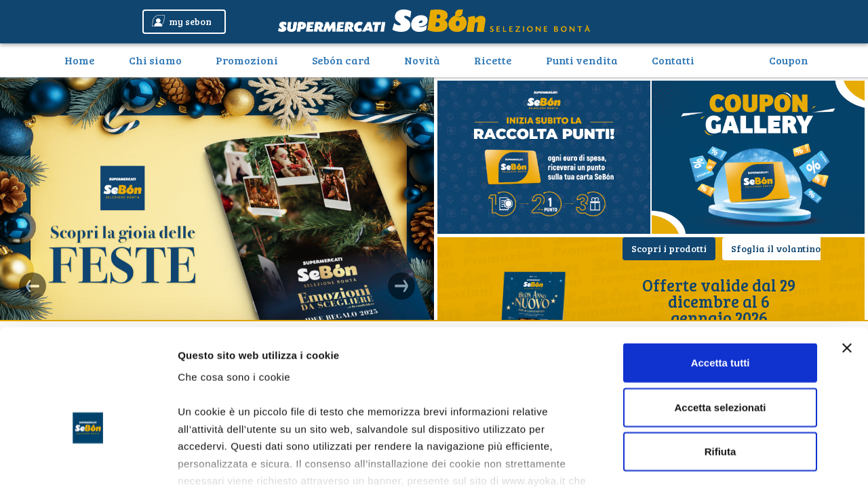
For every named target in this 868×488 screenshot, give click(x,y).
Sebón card (341, 60)
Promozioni (247, 60)
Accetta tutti (721, 281)
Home (85, 60)
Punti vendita (582, 60)
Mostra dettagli (713, 461)
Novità (422, 60)
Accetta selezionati (720, 325)
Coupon (789, 60)
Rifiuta (721, 370)
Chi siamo (155, 60)
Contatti (673, 60)
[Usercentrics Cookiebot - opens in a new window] (88, 462)
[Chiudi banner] (847, 266)
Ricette (493, 60)
